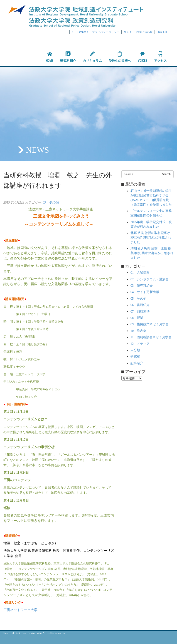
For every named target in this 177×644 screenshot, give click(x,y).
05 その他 (51, 203)
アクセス (160, 57)
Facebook (83, 32)
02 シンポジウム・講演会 (150, 279)
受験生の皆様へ (120, 57)
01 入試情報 (140, 273)
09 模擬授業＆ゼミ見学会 (150, 324)
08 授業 (137, 318)
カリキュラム (92, 57)
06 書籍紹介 (140, 305)
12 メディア (140, 344)
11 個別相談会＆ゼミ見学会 (151, 337)
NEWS (37, 150)
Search (166, 174)
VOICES (143, 57)
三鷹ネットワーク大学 (20, 610)
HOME (50, 57)
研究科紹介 (68, 57)
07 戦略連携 (140, 312)
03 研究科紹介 (142, 286)
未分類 (135, 350)
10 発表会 (138, 331)
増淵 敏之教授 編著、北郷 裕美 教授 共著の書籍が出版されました (152, 253)
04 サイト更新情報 (145, 292)
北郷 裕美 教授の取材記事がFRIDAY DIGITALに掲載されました (151, 237)
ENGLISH (162, 32)
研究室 (135, 357)
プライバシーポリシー (106, 32)
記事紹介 (137, 363)
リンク (128, 32)
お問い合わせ (144, 32)
